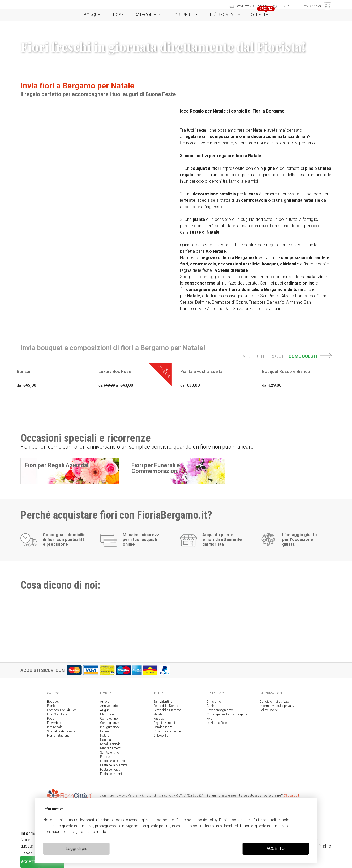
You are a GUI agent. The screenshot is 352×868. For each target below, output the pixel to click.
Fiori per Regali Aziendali (57, 465)
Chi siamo (214, 702)
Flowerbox (54, 723)
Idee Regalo (55, 727)
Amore (105, 702)
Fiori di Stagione (58, 736)
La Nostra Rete (217, 723)
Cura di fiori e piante (167, 731)
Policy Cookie (269, 710)
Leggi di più (76, 848)
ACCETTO (276, 848)
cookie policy (206, 820)
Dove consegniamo (220, 710)
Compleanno (109, 719)
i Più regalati (224, 15)
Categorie (147, 15)
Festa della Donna (112, 761)
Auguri (105, 710)
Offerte (261, 13)
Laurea (105, 731)
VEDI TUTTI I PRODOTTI (287, 356)
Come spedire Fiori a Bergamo (227, 714)
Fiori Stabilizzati (58, 714)
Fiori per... (184, 15)
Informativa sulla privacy (277, 706)
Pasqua (105, 757)
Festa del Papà (110, 770)
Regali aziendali (164, 723)
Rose (118, 15)
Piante (51, 706)
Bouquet (93, 15)
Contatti (212, 706)
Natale (104, 736)
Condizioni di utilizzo (274, 702)
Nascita (106, 740)
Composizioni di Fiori (62, 710)
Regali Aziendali (111, 744)
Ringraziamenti (111, 748)
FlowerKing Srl (129, 796)
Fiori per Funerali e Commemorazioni (156, 468)
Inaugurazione (110, 727)
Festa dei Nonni (111, 774)
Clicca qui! (291, 796)
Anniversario (109, 706)
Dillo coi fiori (162, 736)
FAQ (210, 719)
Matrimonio (108, 714)
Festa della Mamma (114, 765)
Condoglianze (110, 723)
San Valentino (110, 753)
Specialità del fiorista (61, 731)
